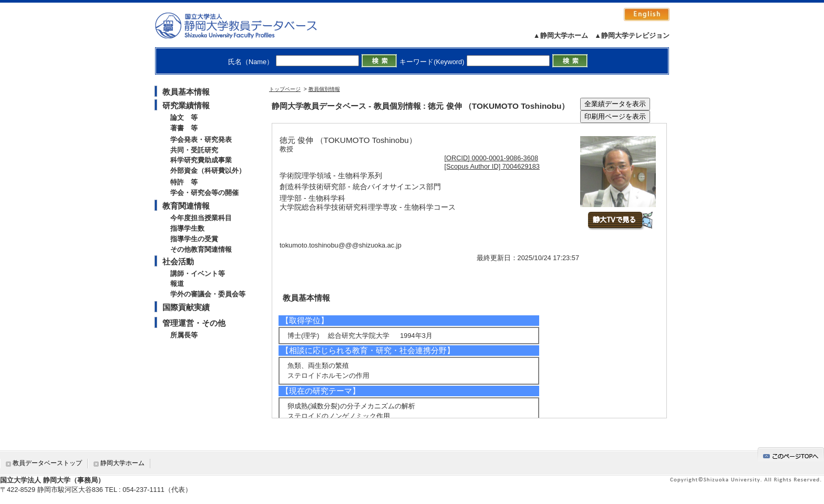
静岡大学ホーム (122, 463)
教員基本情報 (186, 92)
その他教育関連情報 (201, 249)
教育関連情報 (186, 206)
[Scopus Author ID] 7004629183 (492, 166)
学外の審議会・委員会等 (208, 294)
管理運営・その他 (194, 323)
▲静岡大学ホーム (561, 35)
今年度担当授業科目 (201, 218)
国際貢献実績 (186, 307)
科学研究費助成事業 (201, 160)
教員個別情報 (324, 89)
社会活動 (178, 261)
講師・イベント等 (198, 274)
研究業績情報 (186, 105)
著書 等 (184, 128)
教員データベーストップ (47, 463)
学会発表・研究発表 (201, 140)
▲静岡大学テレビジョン (632, 35)
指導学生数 (187, 228)
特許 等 (184, 182)
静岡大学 (247, 25)
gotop (791, 454)
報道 (177, 284)
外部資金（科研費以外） (208, 171)
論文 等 (184, 117)
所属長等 (184, 335)
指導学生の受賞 (194, 239)
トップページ (285, 89)
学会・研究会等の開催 (204, 193)
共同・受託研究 (194, 150)
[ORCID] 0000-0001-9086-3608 (492, 158)
